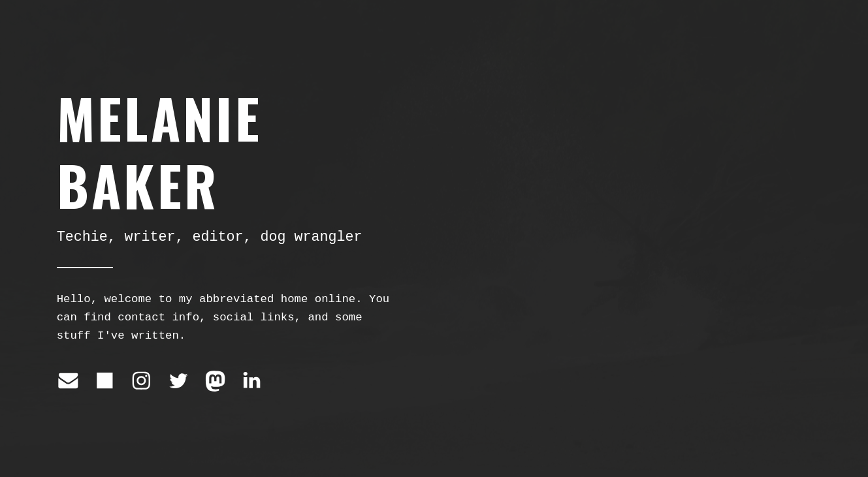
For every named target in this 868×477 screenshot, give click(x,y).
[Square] (105, 381)
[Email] (68, 381)
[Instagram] (141, 381)
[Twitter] (179, 381)
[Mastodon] (215, 381)
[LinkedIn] (252, 381)
